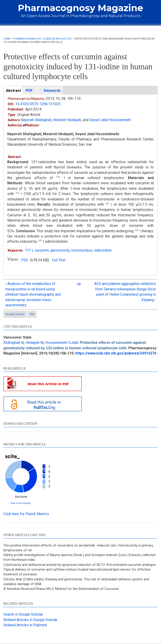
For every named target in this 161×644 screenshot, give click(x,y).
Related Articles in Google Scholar (30, 620)
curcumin (42, 250)
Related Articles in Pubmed (25, 625)
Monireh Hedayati (67, 120)
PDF (25, 260)
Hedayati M (34, 343)
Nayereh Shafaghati (36, 120)
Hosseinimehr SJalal (62, 343)
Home (7, 39)
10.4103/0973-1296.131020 (38, 104)
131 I (29, 250)
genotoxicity (60, 250)
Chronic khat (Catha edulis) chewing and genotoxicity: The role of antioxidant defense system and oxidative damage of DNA (76, 582)
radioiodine (103, 250)
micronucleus (82, 250)
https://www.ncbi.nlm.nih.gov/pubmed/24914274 (116, 353)
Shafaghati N (13, 343)
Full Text (59, 260)
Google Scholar (15, 314)
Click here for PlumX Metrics (26, 514)
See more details (21, 503)
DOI (32, 314)
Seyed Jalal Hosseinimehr (110, 120)
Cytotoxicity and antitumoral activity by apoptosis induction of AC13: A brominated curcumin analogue (80, 565)
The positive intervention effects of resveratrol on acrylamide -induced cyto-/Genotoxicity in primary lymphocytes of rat (78, 548)
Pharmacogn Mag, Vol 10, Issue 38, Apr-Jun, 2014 (43, 39)
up (79, 284)
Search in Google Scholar (23, 614)
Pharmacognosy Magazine (80, 8)
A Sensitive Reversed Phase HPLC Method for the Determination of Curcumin (61, 589)
